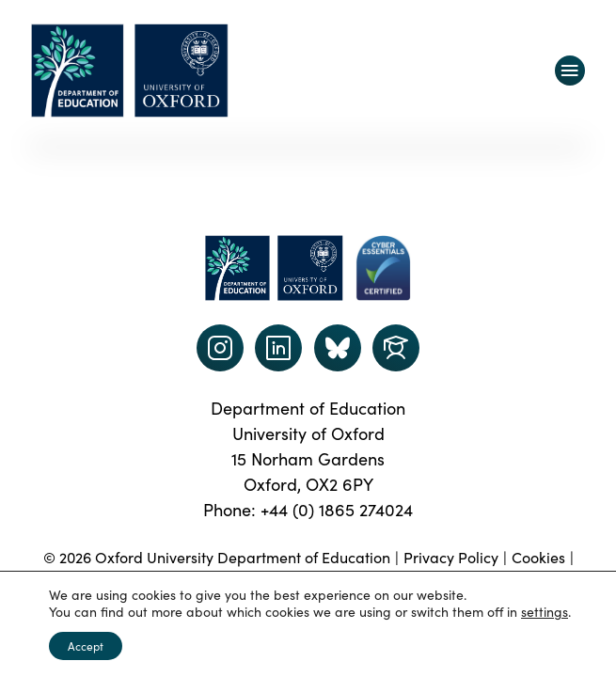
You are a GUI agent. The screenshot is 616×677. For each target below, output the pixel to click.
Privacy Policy (451, 557)
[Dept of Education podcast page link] (338, 348)
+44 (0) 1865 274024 (337, 509)
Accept (86, 646)
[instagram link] (220, 348)
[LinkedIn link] (278, 348)
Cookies (538, 557)
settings (545, 611)
